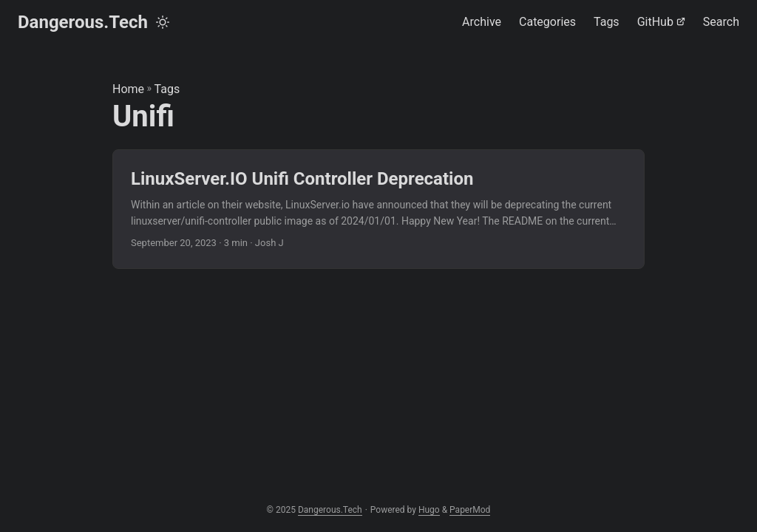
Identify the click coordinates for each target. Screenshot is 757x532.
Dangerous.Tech (83, 22)
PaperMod (470, 510)
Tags (167, 89)
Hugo (429, 510)
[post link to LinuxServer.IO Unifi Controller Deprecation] (378, 209)
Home (128, 89)
